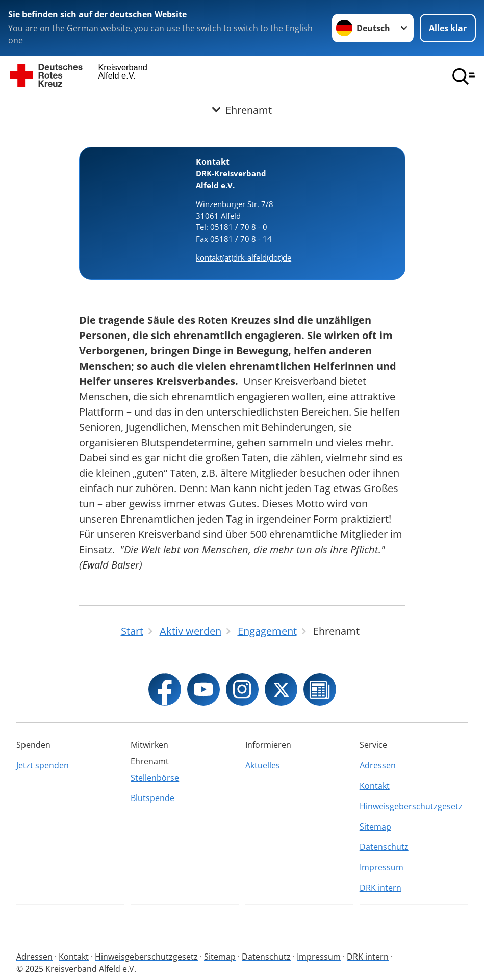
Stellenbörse (155, 778)
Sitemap (375, 827)
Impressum (381, 867)
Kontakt (375, 786)
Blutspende (152, 798)
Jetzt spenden (43, 765)
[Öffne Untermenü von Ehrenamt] (242, 109)
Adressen (378, 765)
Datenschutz (384, 847)
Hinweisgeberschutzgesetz (411, 806)
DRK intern (380, 888)
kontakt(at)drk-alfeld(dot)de (244, 257)
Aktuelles (263, 765)
